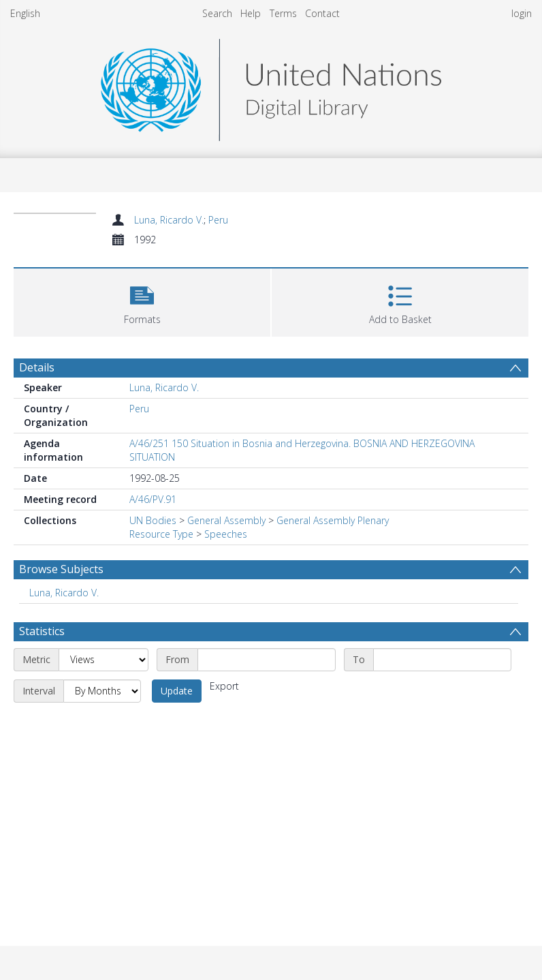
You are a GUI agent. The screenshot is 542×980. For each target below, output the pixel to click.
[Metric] (103, 660)
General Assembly (226, 520)
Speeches (226, 534)
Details (37, 367)
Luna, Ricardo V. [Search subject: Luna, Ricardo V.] (64, 593)
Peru (218, 220)
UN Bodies (153, 520)
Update (177, 691)
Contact (322, 13)
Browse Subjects (61, 569)
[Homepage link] (271, 86)
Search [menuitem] (217, 13)
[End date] (442, 660)
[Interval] (102, 691)
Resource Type (161, 534)
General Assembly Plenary (333, 520)
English (25, 13)
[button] (142, 301)
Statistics (42, 631)
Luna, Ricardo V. (169, 220)
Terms (283, 13)
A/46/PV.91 (153, 499)
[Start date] (267, 660)
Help (251, 13)
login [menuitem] (522, 13)
